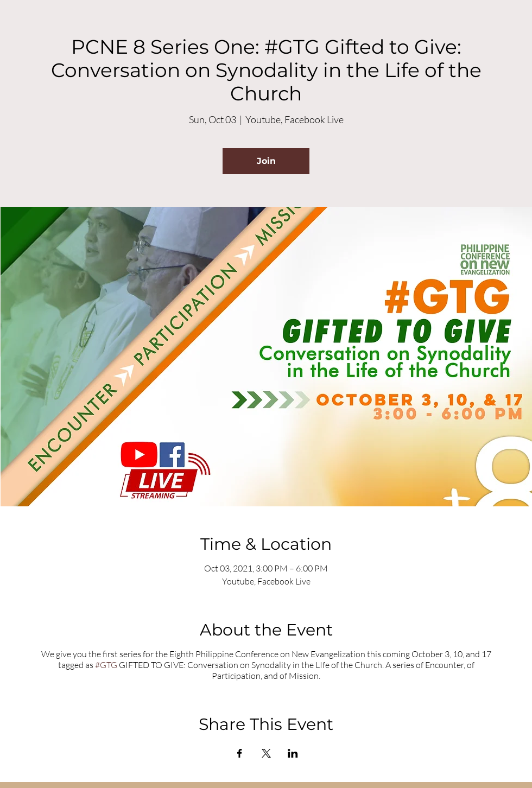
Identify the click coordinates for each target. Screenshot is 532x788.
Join (266, 161)
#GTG (106, 665)
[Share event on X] (266, 753)
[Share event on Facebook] (240, 753)
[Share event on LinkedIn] (293, 753)
